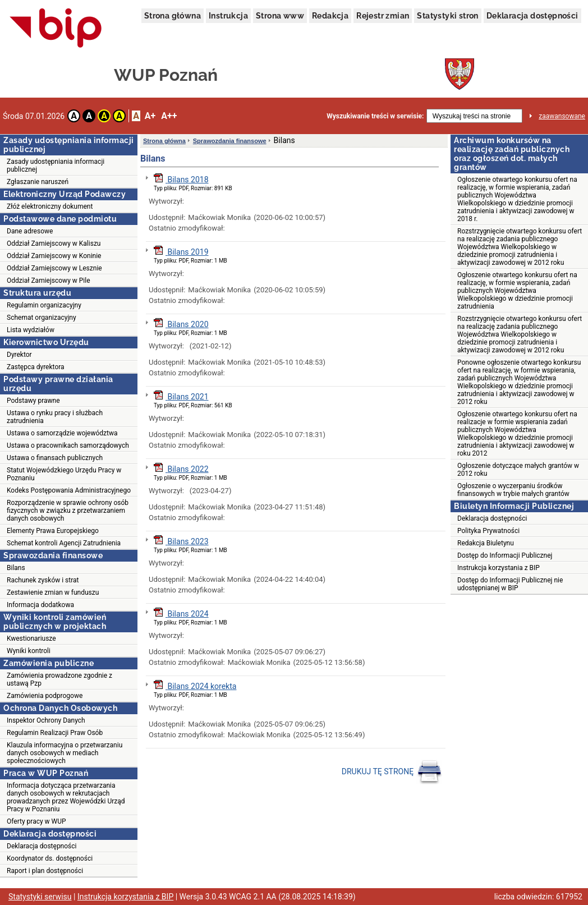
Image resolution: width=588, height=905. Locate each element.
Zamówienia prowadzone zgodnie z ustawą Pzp (59, 679)
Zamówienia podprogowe (45, 696)
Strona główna (173, 16)
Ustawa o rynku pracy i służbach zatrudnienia (55, 417)
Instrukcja (228, 16)
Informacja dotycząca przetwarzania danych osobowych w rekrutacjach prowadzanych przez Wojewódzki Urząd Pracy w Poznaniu (66, 797)
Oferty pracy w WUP (36, 821)
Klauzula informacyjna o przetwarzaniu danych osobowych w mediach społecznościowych (65, 753)
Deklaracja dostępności (532, 16)
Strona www (280, 16)
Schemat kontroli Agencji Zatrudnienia (64, 543)
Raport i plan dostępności (45, 871)
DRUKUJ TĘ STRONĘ (392, 772)
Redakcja (330, 16)
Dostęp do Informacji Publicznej (505, 555)
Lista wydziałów (31, 330)
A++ (169, 116)
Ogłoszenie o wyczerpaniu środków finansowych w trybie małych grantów (513, 490)
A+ (150, 116)
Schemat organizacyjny (42, 318)
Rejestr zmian (383, 16)
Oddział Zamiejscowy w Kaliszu (54, 244)
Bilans (16, 568)
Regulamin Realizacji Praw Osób (55, 733)
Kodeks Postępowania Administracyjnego (69, 490)
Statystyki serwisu (40, 897)
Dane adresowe (30, 231)
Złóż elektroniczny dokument (50, 206)
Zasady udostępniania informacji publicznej (56, 166)
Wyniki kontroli (29, 651)
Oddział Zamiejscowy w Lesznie (54, 268)
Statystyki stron (447, 16)
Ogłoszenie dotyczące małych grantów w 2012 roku (518, 470)
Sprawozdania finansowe (230, 141)
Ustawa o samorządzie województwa (62, 433)
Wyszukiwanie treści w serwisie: (375, 116)
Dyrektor (19, 355)
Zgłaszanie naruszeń (38, 182)
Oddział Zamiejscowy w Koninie (54, 256)
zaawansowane (562, 116)
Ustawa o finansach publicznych (55, 458)
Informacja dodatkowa (40, 605)
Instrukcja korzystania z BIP (499, 568)
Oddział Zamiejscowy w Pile (49, 281)
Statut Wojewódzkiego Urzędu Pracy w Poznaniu (64, 474)
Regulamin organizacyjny (44, 305)
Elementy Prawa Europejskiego (53, 531)
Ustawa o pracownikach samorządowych (68, 445)
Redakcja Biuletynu (486, 543)
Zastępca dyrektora (36, 367)
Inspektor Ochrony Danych (46, 720)
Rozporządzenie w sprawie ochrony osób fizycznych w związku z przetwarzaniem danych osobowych (68, 511)
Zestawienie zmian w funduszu (53, 592)
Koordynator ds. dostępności (50, 858)
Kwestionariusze (31, 638)
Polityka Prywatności (488, 531)
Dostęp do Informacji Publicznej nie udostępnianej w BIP (510, 584)
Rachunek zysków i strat (43, 580)
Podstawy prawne (33, 401)
